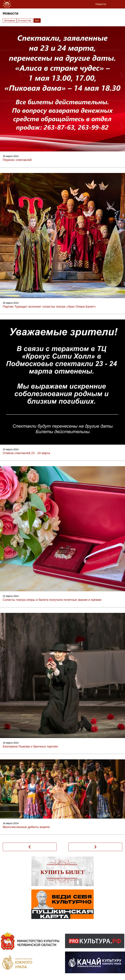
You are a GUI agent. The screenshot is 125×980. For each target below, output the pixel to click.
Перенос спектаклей (17, 160)
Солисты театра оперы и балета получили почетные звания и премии (52, 600)
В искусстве (25, 21)
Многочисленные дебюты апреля (26, 827)
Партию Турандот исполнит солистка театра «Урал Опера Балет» (49, 307)
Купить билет (63, 872)
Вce (37, 21)
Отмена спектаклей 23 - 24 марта (26, 453)
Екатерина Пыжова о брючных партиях (30, 746)
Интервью (10, 21)
